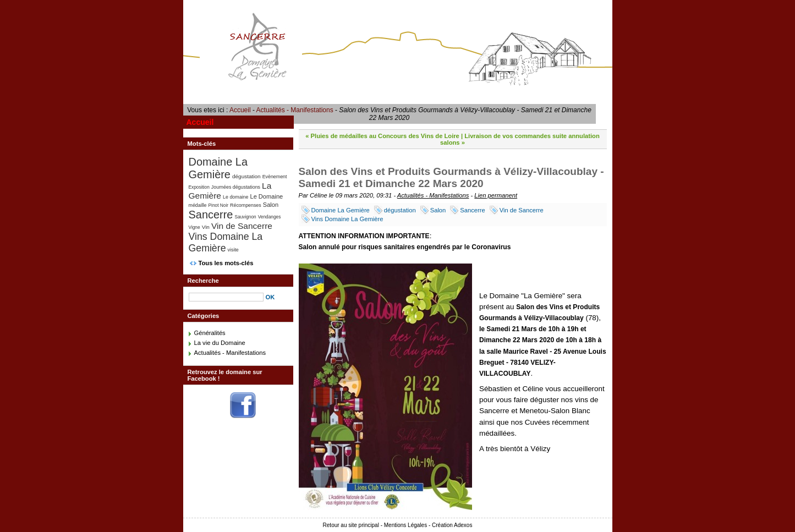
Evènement (275, 177)
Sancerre (472, 210)
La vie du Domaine (220, 343)
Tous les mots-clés (226, 263)
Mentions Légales (405, 525)
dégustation (400, 210)
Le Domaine (266, 196)
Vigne (194, 227)
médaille (198, 205)
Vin (206, 227)
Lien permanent (496, 195)
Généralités (210, 333)
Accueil (240, 110)
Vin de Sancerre (522, 210)
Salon (438, 210)
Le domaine (235, 197)
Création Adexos (452, 525)
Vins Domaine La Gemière (347, 219)
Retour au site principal (351, 525)
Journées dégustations (236, 187)
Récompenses (246, 205)
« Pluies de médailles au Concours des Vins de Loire (382, 136)
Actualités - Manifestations (295, 110)
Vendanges (270, 217)
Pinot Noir (218, 205)
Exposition (199, 187)
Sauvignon (245, 217)
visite (233, 250)
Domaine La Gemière (341, 210)
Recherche (203, 281)
